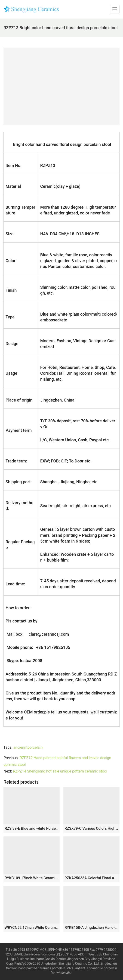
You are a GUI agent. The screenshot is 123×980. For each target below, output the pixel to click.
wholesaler (64, 973)
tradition (12, 968)
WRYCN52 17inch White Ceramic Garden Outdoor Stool (32, 928)
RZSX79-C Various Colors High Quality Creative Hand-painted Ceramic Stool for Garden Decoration (91, 828)
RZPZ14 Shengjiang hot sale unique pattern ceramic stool (60, 771)
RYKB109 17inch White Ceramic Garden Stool (32, 878)
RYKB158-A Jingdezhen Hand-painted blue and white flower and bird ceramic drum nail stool (91, 928)
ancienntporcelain (28, 747)
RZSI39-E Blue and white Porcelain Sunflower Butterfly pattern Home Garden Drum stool (32, 828)
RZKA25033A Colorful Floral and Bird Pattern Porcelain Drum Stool (91, 878)
